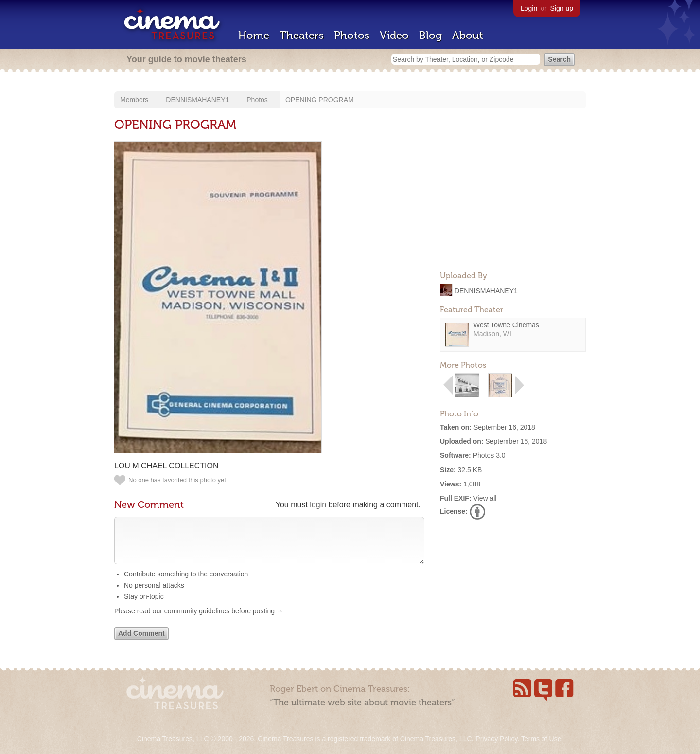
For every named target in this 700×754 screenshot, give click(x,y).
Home (254, 35)
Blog (430, 35)
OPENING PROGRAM (320, 100)
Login (529, 8)
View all (485, 498)
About (468, 35)
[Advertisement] (513, 202)
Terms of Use (541, 739)
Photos (352, 35)
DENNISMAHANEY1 (197, 100)
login (318, 505)
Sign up (562, 8)
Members (134, 100)
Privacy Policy (496, 739)
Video (394, 35)
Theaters (302, 35)
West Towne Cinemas (506, 325)
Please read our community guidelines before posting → (199, 621)
